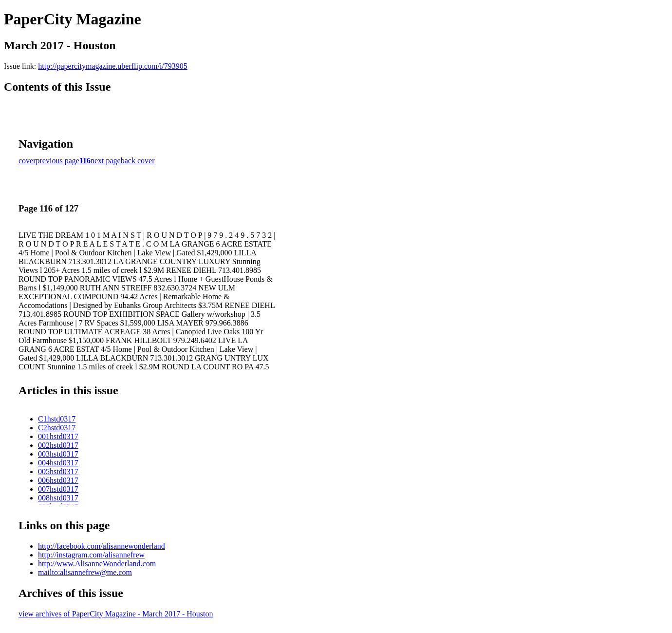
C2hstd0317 (57, 428)
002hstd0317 (58, 445)
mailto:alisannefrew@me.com (85, 572)
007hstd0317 (58, 489)
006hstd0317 (58, 480)
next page (106, 161)
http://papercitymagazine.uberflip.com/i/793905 (113, 66)
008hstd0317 (58, 498)
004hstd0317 (58, 463)
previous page (58, 161)
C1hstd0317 (57, 419)
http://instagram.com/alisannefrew (91, 555)
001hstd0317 (58, 436)
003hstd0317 (58, 454)
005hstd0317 (58, 471)
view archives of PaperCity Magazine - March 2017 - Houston (116, 614)
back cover (138, 161)
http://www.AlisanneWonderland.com (97, 564)
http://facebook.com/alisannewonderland (102, 546)
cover (27, 161)
